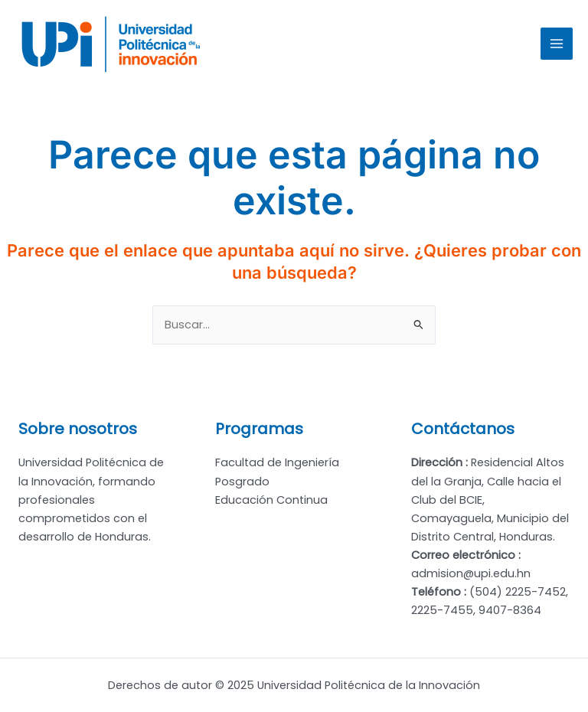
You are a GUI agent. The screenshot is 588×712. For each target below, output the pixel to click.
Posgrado (242, 482)
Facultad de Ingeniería (277, 462)
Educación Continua (271, 500)
